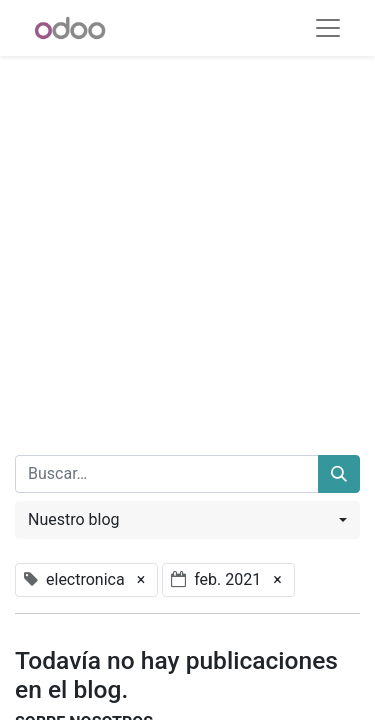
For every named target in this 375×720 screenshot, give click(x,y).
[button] (187, 520)
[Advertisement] (187, 243)
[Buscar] (339, 474)
